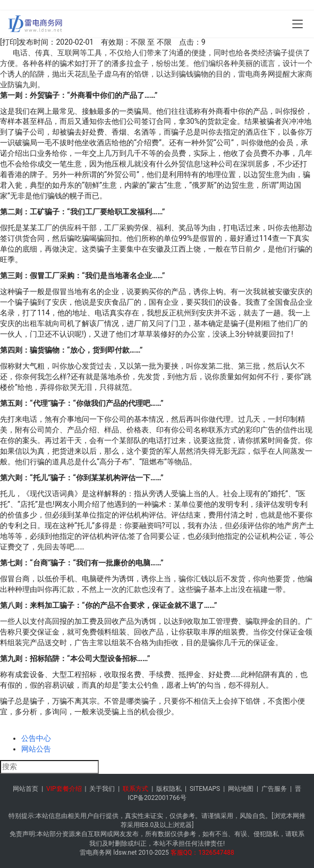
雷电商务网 (96, 853)
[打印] (9, 42)
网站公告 (36, 749)
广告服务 (274, 789)
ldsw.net (125, 853)
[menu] (298, 24)
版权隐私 (169, 789)
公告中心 (36, 738)
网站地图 (241, 789)
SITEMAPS (205, 789)
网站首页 (26, 789)
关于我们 (102, 789)
